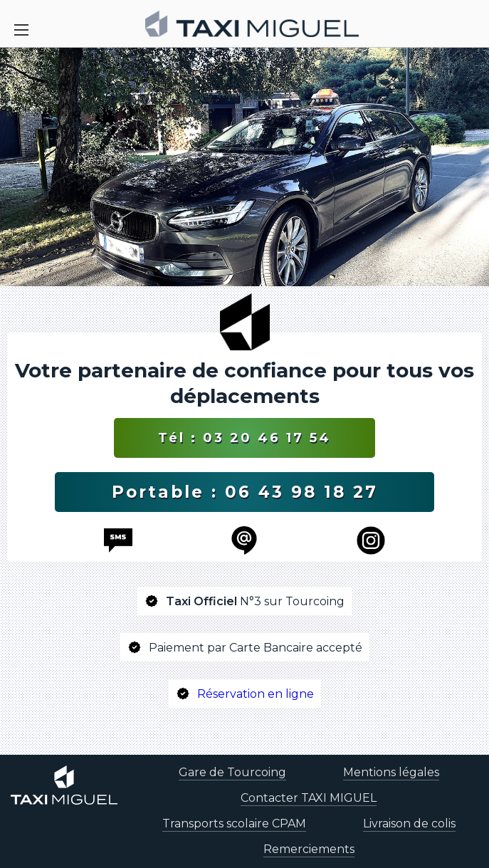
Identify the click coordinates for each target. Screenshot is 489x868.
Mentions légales (391, 772)
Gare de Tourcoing (232, 772)
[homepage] (252, 24)
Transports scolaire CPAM (234, 823)
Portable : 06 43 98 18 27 (245, 492)
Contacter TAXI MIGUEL (309, 798)
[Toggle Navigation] (21, 30)
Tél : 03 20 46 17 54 (244, 438)
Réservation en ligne (256, 694)
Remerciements (309, 849)
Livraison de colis (409, 823)
